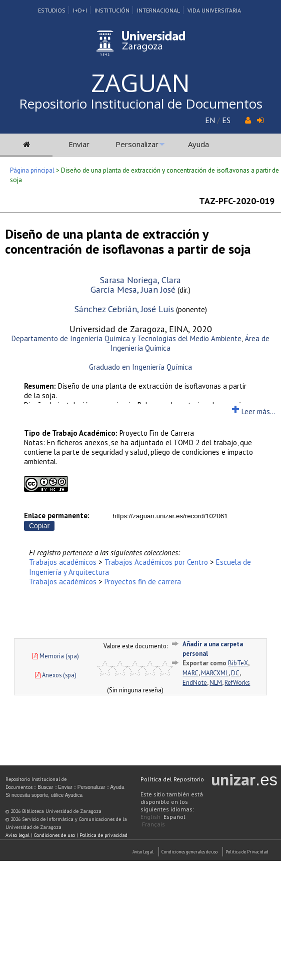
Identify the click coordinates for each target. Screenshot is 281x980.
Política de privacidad (103, 835)
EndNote (195, 683)
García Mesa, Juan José (133, 289)
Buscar (45, 787)
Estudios (52, 10)
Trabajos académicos (63, 562)
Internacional (158, 10)
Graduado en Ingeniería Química (140, 367)
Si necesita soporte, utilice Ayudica (44, 795)
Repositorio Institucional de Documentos (141, 104)
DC (235, 673)
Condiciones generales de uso (189, 852)
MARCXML (215, 673)
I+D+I (80, 10)
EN (210, 120)
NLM (216, 683)
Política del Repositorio (172, 779)
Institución (112, 10)
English (150, 817)
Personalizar (137, 144)
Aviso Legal (143, 852)
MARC (190, 673)
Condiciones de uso (54, 835)
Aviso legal (17, 835)
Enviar (79, 144)
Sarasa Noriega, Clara (140, 280)
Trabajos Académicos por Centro (156, 562)
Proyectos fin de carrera (143, 582)
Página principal (32, 170)
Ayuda (198, 144)
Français (153, 824)
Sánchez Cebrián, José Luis (124, 309)
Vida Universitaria (214, 10)
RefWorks (237, 683)
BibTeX (238, 663)
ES (226, 120)
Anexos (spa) (56, 675)
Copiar (39, 526)
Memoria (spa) (56, 656)
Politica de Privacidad (247, 852)
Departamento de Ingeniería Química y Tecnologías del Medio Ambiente (126, 338)
